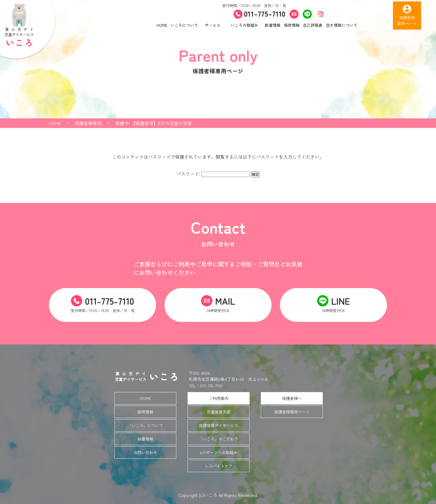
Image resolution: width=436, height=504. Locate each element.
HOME (162, 25)
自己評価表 (313, 25)
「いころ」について (145, 425)
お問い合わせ (145, 452)
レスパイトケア (219, 466)
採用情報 (292, 25)
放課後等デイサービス (219, 425)
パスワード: (213, 174)
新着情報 (273, 25)
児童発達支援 (219, 412)
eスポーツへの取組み (219, 452)
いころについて (184, 25)
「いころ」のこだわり (219, 439)
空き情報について (342, 25)
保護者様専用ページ (292, 412)
